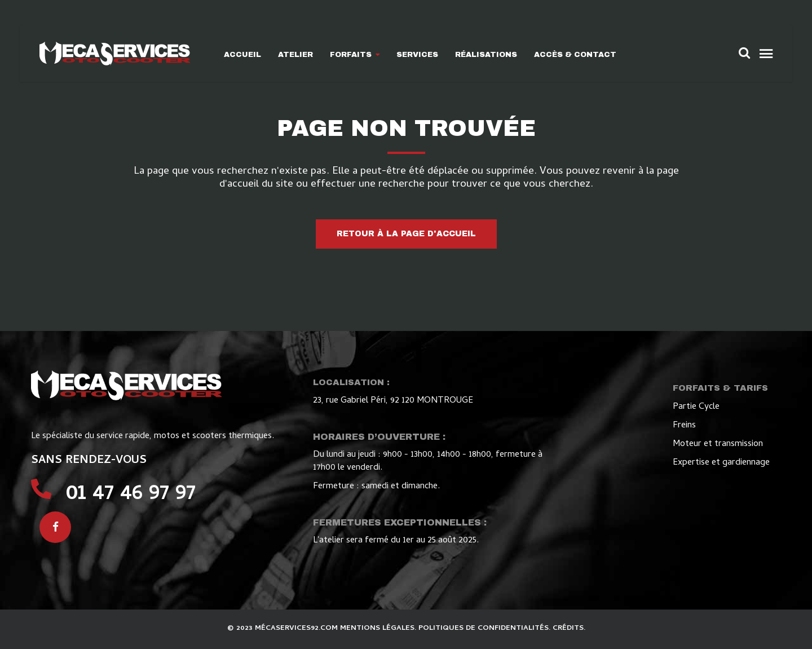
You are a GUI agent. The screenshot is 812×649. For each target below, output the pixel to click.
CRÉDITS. (569, 628)
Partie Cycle (696, 407)
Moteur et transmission (718, 444)
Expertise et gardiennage (721, 463)
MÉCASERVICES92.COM (297, 628)
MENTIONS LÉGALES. (379, 628)
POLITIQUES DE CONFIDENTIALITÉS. (486, 628)
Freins (684, 426)
